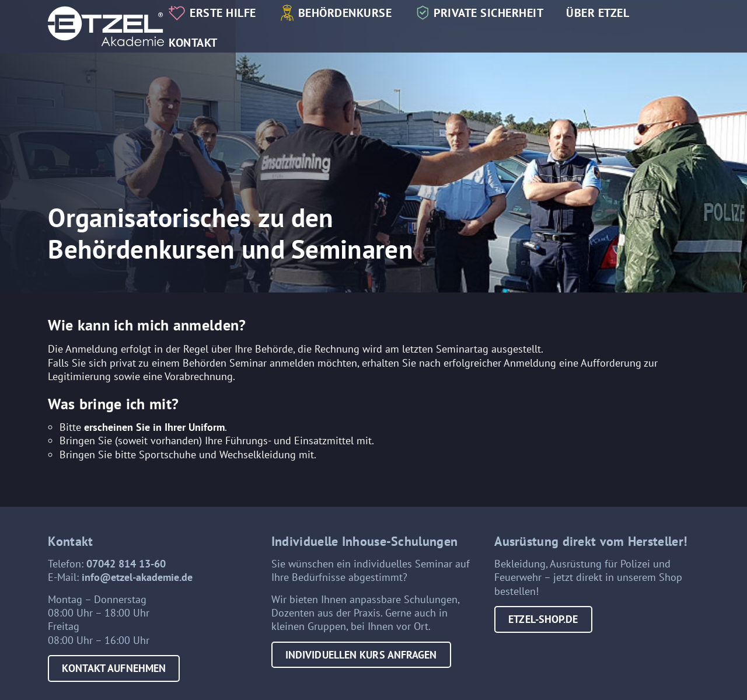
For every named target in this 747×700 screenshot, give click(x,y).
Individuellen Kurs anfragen (361, 655)
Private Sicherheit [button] (488, 13)
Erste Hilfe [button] (223, 13)
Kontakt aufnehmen (114, 668)
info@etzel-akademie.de (137, 577)
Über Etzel (598, 13)
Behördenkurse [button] (345, 13)
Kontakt (193, 42)
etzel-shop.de (543, 619)
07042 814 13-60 (126, 564)
